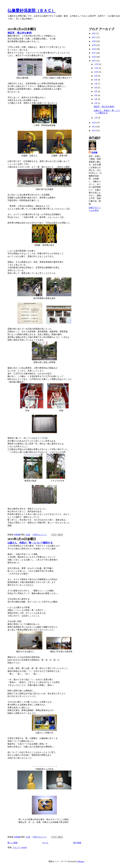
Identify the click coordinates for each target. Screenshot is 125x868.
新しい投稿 (12, 843)
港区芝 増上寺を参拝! (20, 33)
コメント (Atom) (20, 847)
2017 (94, 53)
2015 (94, 61)
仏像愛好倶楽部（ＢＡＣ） (31, 11)
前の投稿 (77, 843)
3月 (96, 99)
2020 (94, 41)
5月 (96, 91)
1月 (96, 118)
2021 (94, 37)
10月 (96, 72)
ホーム (45, 843)
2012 (94, 130)
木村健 (94, 152)
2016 (94, 57)
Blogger (81, 861)
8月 (96, 80)
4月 (96, 95)
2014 (94, 123)
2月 (96, 103)
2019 (94, 45)
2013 (94, 127)
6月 (96, 88)
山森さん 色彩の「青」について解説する (30, 543)
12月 (96, 64)
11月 (96, 68)
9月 (96, 76)
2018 (94, 49)
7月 (96, 84)
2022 (94, 33)
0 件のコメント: (40, 535)
